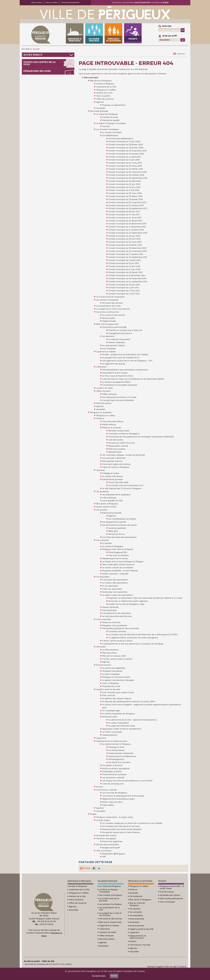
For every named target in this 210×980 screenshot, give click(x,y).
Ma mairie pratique (99, 111)
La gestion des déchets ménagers (118, 680)
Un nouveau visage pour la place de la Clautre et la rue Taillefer (132, 823)
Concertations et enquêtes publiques (120, 385)
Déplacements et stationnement (112, 741)
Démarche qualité (111, 120)
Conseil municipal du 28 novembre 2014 (127, 278)
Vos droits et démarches (107, 312)
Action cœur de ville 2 (113, 802)
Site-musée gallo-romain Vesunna (118, 564)
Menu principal (91, 77)
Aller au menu (37, 2)
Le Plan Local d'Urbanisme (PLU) (118, 376)
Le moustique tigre (111, 711)
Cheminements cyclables (114, 774)
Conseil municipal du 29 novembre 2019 (127, 151)
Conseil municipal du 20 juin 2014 (124, 285)
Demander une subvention (115, 592)
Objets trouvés (109, 321)
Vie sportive (101, 510)
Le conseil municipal (112, 132)
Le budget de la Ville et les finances (113, 309)
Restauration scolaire (118, 446)
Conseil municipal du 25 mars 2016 (125, 242)
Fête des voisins (110, 653)
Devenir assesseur (117, 342)
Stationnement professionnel (122, 756)
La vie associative (110, 586)
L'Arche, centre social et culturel (117, 641)
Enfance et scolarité (112, 428)
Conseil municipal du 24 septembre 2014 (128, 281)
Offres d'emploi (103, 391)
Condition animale (117, 631)
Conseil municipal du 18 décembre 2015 (127, 248)
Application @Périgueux (114, 854)
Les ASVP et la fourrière (119, 762)
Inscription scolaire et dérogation (124, 434)
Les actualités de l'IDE (112, 501)
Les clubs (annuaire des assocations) (119, 537)
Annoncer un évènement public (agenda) (128, 601)
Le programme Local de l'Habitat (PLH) (121, 358)
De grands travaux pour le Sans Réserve (121, 832)
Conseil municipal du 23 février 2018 (125, 196)
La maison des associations (115, 583)
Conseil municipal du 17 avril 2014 (124, 291)
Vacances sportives (117, 528)
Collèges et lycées (111, 473)
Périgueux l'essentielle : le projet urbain (115, 817)
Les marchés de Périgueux (115, 793)
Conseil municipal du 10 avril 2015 (124, 266)
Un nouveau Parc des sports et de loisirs (121, 826)
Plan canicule (109, 695)
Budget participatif (111, 848)
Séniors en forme (116, 534)
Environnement (103, 665)
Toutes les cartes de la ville (39, 63)
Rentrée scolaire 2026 (119, 431)
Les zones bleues (116, 750)
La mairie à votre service (114, 315)
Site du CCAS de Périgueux (137, 904)
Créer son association (112, 589)
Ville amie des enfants (113, 421)
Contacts (182, 967)
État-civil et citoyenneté (107, 324)
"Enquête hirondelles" (112, 671)
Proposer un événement (114, 105)
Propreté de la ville (111, 686)
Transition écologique (106, 838)
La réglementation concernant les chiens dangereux (133, 638)
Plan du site (171, 967)
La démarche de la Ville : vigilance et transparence (132, 720)
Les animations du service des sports (119, 525)
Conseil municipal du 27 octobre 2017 (126, 205)
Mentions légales (155, 967)
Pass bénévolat (109, 610)
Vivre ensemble (103, 619)
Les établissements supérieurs (116, 495)
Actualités (101, 108)
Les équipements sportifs (114, 522)
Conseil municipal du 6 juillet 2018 (125, 181)
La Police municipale (112, 732)
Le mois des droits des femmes (117, 616)
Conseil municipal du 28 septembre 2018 (128, 178)
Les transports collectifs (113, 777)
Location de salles (104, 388)
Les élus (106, 126)
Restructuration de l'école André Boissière (122, 829)
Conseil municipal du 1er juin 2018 (124, 187)
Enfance (100, 418)
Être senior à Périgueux (107, 504)
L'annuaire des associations (115, 580)
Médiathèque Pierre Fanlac (115, 558)
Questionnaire (115, 452)
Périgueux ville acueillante (115, 625)
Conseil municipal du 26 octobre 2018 (126, 175)
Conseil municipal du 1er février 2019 (126, 169)
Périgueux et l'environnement (116, 677)
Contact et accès (110, 117)
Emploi (99, 787)
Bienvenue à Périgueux (101, 81)
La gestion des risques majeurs (117, 698)
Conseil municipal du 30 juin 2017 (124, 211)
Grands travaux (103, 820)
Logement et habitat (106, 352)
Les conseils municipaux (107, 129)
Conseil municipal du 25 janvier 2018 (126, 199)
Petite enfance (109, 424)
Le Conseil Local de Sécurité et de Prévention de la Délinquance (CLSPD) (143, 634)
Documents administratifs (114, 327)
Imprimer (181, 54)
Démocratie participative (107, 844)
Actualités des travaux (106, 835)
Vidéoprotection (110, 735)
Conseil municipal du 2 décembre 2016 (127, 227)
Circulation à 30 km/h (112, 765)
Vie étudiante (102, 491)
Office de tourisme (105, 99)
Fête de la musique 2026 (114, 656)
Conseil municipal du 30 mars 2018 (125, 193)
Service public (109, 318)
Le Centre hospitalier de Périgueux (119, 714)
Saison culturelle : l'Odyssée (115, 574)
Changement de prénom (120, 333)
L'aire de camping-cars (113, 784)
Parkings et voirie (116, 747)
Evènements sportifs (112, 513)
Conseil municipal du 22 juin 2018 (124, 184)
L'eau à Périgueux (110, 683)
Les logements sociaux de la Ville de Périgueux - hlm (127, 361)
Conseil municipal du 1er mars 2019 (125, 166)
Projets (93, 814)
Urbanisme (101, 367)
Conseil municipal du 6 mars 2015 (124, 269)
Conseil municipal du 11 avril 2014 (124, 294)
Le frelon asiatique (111, 674)
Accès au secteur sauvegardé (116, 768)
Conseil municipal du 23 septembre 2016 (128, 233)
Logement (101, 738)
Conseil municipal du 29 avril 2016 (124, 239)
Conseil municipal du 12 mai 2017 (124, 215)
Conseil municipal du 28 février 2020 (126, 144)
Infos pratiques (109, 498)
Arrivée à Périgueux (105, 84)
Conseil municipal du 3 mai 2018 (124, 190)
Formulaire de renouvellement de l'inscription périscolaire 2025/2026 (141, 437)
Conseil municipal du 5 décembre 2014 (127, 275)
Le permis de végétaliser (114, 668)
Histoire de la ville (104, 93)
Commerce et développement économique (123, 796)
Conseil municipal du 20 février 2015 (125, 272)
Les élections (108, 336)
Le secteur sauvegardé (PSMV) (116, 382)
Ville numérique (104, 851)
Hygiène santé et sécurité (108, 689)
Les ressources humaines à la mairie (119, 397)
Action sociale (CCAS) (106, 507)
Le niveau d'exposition (119, 723)
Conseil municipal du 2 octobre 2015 (126, 254)
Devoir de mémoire (111, 622)
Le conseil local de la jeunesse (110, 297)
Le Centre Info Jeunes (113, 476)
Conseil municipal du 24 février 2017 (125, 221)
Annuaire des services (112, 303)
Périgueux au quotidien (101, 412)
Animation (101, 647)
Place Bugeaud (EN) (118, 552)
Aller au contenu (52, 2)
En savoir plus (99, 976)
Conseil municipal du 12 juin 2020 (124, 141)
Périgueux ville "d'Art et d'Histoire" (118, 549)
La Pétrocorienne (110, 650)
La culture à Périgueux (113, 546)
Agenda (100, 102)
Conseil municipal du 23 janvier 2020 (126, 148)
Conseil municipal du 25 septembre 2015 (128, 257)
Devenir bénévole (110, 607)
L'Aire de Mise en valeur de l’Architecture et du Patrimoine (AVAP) (133, 379)
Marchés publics (104, 403)
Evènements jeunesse (113, 479)
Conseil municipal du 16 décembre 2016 (127, 224)
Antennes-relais (110, 717)
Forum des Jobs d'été (118, 482)
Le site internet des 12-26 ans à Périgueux (122, 488)
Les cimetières (109, 348)
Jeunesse (100, 470)
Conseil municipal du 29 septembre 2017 (128, 208)
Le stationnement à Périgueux (117, 744)
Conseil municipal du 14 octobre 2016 (126, 230)
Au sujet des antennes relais (122, 726)
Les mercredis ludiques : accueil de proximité (124, 455)
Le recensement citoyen (114, 345)
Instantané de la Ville (106, 87)
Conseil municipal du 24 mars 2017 (125, 218)
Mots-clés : (167, 26)
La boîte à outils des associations (118, 595)
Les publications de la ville (108, 306)
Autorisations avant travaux (115, 373)
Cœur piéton (108, 805)
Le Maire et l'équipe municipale (111, 123)
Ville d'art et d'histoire (119, 555)
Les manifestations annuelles (122, 519)
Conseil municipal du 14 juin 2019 (124, 160)
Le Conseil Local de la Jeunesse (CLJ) (126, 485)
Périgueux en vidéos (106, 415)
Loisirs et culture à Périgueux (116, 467)
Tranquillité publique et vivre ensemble (121, 628)
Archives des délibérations (121, 138)
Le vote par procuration (119, 339)
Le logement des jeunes (114, 364)
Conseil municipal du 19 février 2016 (125, 245)
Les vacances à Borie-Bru (114, 458)
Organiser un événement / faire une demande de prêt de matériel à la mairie (145, 598)
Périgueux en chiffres (106, 90)
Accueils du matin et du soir (121, 443)
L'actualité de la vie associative (116, 613)
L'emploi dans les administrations (118, 400)
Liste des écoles (116, 440)
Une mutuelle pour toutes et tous (118, 692)
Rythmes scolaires (117, 449)
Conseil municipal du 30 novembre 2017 (127, 202)
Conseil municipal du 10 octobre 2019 (126, 154)
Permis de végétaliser (112, 841)
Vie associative (103, 577)
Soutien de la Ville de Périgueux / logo (126, 604)
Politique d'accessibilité (70, 2)
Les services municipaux (107, 300)
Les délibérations (110, 135)
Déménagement (116, 759)
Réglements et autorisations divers (118, 799)
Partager (85, 868)
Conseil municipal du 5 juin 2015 (124, 263)
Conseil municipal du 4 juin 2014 (124, 287)
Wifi (104, 857)
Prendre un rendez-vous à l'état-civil (125, 330)
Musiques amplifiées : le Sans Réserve (120, 571)
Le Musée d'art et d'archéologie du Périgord (123, 562)
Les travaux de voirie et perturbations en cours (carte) (127, 781)
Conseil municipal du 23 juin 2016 (124, 236)
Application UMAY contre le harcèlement (122, 729)
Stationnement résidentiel (121, 753)
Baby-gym (113, 531)
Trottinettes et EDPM (112, 771)
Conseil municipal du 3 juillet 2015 (124, 260)
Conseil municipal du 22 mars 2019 (125, 163)
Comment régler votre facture (116, 464)
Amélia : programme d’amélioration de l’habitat (125, 354)
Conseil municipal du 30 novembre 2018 (127, 172)
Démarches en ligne (37, 71)
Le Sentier (107, 543)
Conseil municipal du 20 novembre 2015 (127, 251)
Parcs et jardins (103, 96)
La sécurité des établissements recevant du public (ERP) (129, 701)
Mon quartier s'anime (112, 461)
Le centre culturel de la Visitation (118, 567)
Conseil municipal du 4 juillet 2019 (125, 157)
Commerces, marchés (106, 790)
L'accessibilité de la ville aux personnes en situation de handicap (133, 644)
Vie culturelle (102, 540)
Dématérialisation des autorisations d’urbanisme (125, 370)
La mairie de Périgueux (107, 114)
